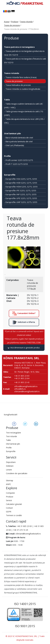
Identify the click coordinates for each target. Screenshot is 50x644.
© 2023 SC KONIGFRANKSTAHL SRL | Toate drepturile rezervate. (25, 638)
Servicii (9, 500)
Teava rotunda (26, 22)
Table (8, 440)
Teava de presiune (12, 25)
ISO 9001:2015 (25, 626)
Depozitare (11, 462)
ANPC (9, 484)
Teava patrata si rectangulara (19, 47)
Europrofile (10, 175)
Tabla (7, 100)
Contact (9, 508)
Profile (7, 156)
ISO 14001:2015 (25, 604)
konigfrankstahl (11, 415)
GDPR (9, 512)
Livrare (9, 470)
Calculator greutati (14, 504)
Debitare (10, 466)
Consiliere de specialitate (17, 473)
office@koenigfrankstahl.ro (26, 386)
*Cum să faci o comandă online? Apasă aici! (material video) (24, 333)
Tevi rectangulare (13, 433)
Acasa (7, 22)
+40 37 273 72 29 (20, 530)
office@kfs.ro (20, 389)
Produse (15, 22)
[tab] (24, 348)
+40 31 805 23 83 (24, 526)
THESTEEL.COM (24, 341)
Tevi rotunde (11, 436)
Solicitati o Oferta (24, 322)
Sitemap (10, 480)
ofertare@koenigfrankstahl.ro (27, 391)
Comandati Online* (24, 314)
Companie (10, 493)
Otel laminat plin (12, 133)
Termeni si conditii (14, 515)
